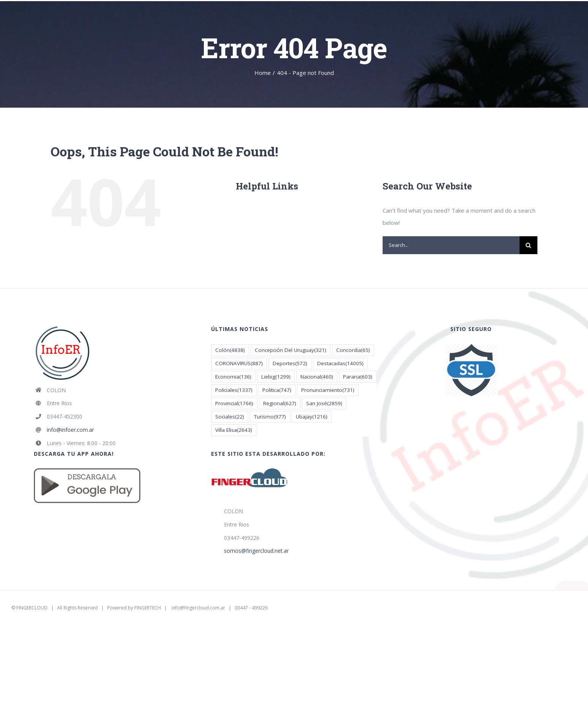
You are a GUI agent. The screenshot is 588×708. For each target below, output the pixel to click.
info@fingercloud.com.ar (198, 608)
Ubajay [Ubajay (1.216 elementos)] (312, 417)
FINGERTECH (148, 608)
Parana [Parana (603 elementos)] (358, 377)
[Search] (528, 245)
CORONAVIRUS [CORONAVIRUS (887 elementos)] (239, 364)
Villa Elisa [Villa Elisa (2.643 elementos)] (234, 430)
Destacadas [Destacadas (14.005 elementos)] (340, 364)
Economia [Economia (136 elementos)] (233, 377)
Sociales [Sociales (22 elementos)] (230, 417)
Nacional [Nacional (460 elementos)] (317, 377)
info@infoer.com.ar (70, 430)
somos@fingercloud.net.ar (256, 551)
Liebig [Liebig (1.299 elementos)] (276, 377)
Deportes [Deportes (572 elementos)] (290, 364)
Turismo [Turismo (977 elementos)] (270, 417)
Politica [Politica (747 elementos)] (277, 390)
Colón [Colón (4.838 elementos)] (230, 350)
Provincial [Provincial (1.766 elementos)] (234, 403)
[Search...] (451, 245)
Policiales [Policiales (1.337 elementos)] (234, 390)
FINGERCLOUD (32, 608)
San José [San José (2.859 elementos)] (324, 403)
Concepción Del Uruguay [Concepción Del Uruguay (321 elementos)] (291, 350)
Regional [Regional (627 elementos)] (280, 403)
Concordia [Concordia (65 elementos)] (353, 350)
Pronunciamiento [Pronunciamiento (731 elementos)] (328, 390)
